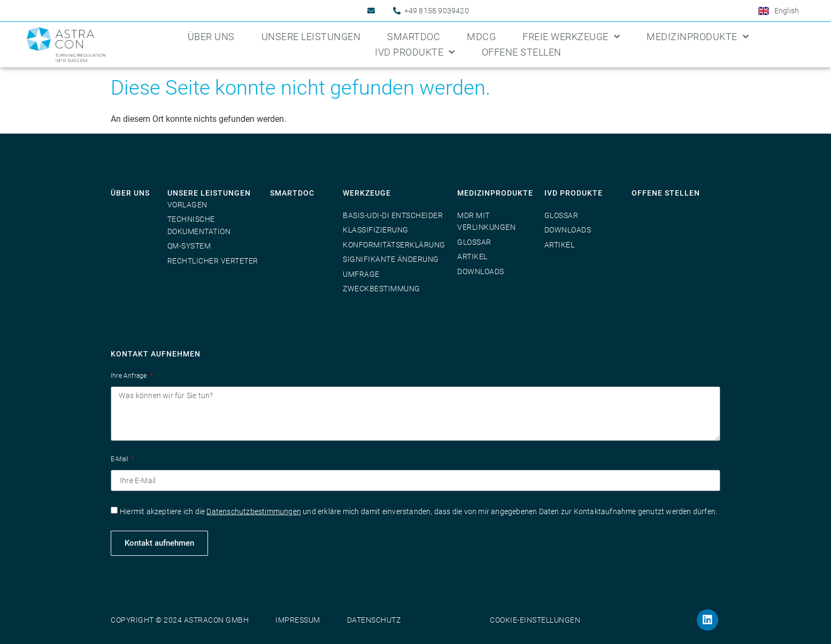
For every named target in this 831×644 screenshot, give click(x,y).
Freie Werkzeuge (571, 37)
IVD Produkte (415, 53)
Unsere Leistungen (311, 37)
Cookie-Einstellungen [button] (535, 620)
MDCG (481, 37)
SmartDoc (414, 37)
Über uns (211, 37)
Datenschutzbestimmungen (254, 511)
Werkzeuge (367, 193)
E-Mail (120, 459)
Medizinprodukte (698, 37)
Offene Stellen (522, 52)
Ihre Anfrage (130, 376)
